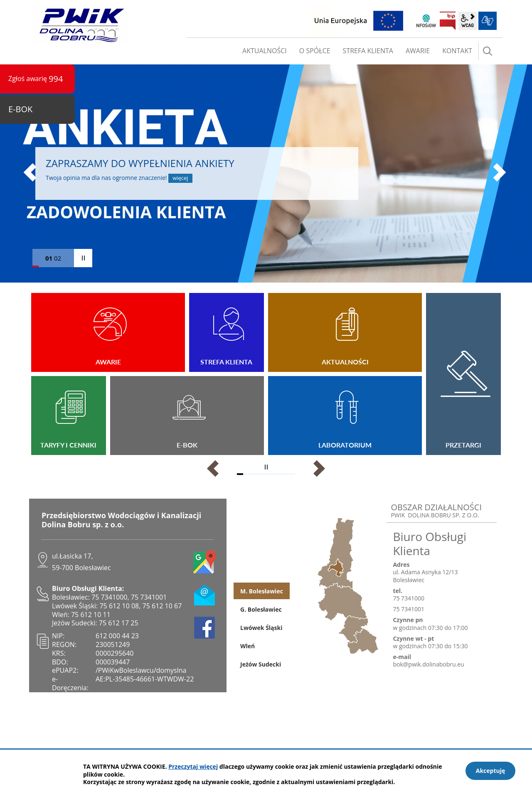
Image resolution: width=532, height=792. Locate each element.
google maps (205, 562)
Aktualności (345, 332)
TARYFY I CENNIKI (69, 416)
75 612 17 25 (119, 623)
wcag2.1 (468, 21)
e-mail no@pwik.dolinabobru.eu (205, 595)
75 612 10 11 (91, 615)
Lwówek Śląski (261, 628)
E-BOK (187, 416)
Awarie (108, 332)
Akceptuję (491, 771)
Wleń (248, 646)
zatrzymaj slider (83, 258)
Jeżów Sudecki (261, 664)
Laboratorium (345, 416)
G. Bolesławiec (261, 609)
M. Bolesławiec (262, 591)
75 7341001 (149, 597)
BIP (448, 21)
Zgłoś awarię (36, 79)
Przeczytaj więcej (193, 766)
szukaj (488, 51)
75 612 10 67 (162, 606)
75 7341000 (110, 597)
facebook (205, 627)
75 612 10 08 (119, 606)
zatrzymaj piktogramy (266, 467)
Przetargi (463, 374)
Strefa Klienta (227, 332)
